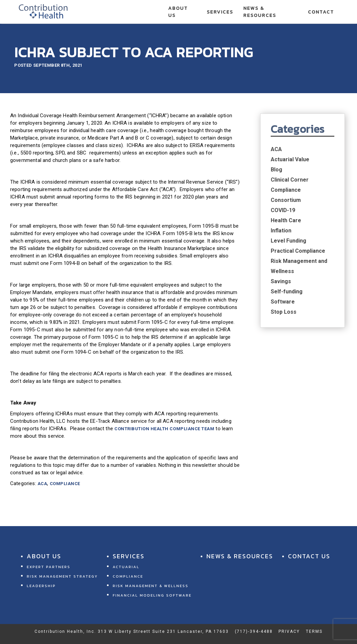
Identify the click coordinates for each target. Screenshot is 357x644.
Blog (276, 170)
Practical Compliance (298, 251)
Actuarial (126, 567)
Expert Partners (49, 567)
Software (283, 302)
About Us (178, 12)
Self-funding (287, 292)
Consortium (286, 200)
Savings (281, 281)
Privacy (289, 631)
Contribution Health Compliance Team (164, 429)
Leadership (41, 586)
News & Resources (260, 12)
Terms (314, 631)
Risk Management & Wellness (151, 586)
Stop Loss (284, 312)
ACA (42, 484)
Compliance (65, 484)
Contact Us (309, 556)
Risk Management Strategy (62, 576)
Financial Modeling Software (152, 595)
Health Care (286, 220)
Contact (321, 12)
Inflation (281, 231)
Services (220, 12)
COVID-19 (283, 210)
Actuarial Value (290, 159)
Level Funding (288, 241)
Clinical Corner (290, 180)
